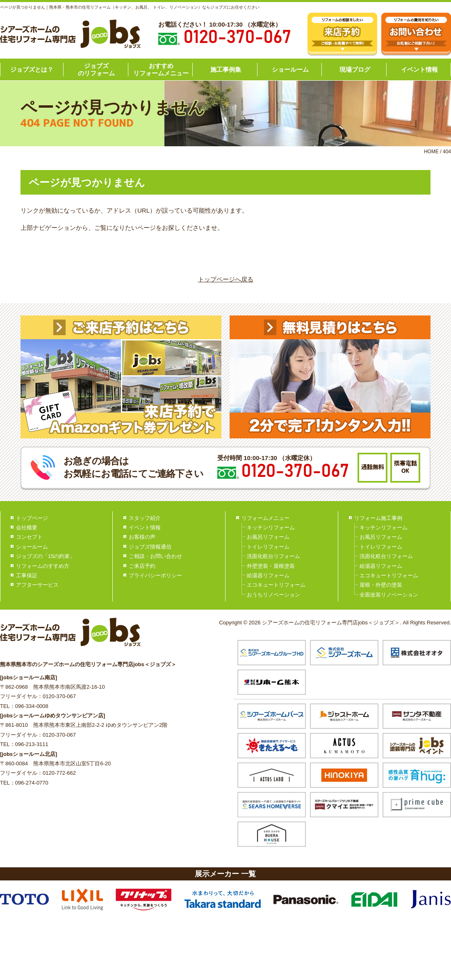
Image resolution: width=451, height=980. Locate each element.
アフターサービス (37, 585)
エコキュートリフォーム (276, 585)
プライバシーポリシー (155, 575)
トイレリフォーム (268, 547)
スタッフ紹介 (145, 518)
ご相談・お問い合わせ (155, 556)
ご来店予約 (142, 566)
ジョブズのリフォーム (96, 69)
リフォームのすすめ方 (43, 566)
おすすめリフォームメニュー (161, 69)
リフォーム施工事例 (378, 518)
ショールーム (290, 69)
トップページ (32, 518)
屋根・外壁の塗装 (381, 585)
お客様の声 (142, 537)
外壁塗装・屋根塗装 (271, 566)
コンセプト (29, 537)
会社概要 (27, 527)
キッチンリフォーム (271, 527)
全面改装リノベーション (389, 595)
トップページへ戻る (226, 279)
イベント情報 (419, 69)
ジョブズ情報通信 (150, 547)
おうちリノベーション (273, 595)
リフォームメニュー (265, 518)
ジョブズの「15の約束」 (46, 556)
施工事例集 (226, 69)
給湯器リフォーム (268, 575)
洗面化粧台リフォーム (273, 556)
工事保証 (27, 575)
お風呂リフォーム (268, 537)
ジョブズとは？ (32, 69)
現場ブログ (355, 69)
